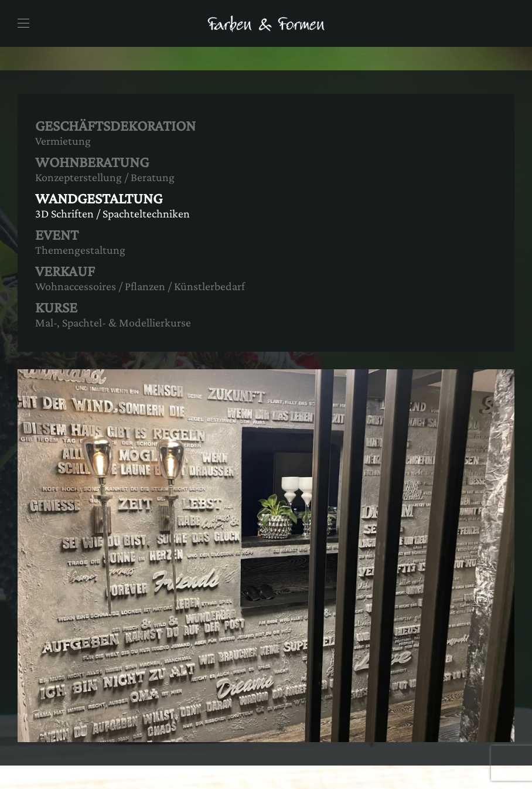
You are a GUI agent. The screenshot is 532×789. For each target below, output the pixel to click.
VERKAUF (65, 271)
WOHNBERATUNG (92, 162)
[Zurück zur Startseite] (266, 23)
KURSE (56, 307)
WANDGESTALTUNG (99, 198)
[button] (23, 23)
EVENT (57, 235)
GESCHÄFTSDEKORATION (115, 126)
